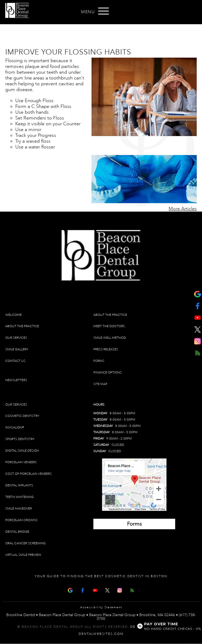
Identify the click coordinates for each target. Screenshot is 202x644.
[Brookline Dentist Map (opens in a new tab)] (134, 485)
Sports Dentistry (20, 439)
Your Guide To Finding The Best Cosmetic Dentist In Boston (101, 576)
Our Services (16, 338)
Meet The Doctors (109, 326)
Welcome (13, 315)
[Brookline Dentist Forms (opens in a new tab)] (134, 524)
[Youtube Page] (95, 590)
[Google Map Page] (70, 590)
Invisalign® (15, 428)
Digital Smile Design (22, 451)
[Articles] (132, 590)
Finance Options (108, 373)
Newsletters (16, 380)
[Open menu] (104, 11)
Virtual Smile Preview (23, 555)
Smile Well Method (110, 338)
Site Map (100, 384)
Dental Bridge (17, 532)
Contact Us (15, 361)
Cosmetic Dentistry (22, 416)
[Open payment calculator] (166, 626)
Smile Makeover (19, 509)
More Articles (183, 209)
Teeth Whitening (19, 497)
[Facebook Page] (83, 590)
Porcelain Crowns (21, 520)
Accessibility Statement (101, 607)
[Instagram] (120, 590)
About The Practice (22, 326)
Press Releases (106, 349)
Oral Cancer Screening (25, 543)
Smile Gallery (17, 349)
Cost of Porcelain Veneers (28, 474)
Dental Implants (19, 485)
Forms (99, 361)
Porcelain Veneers (21, 462)
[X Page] (107, 590)
